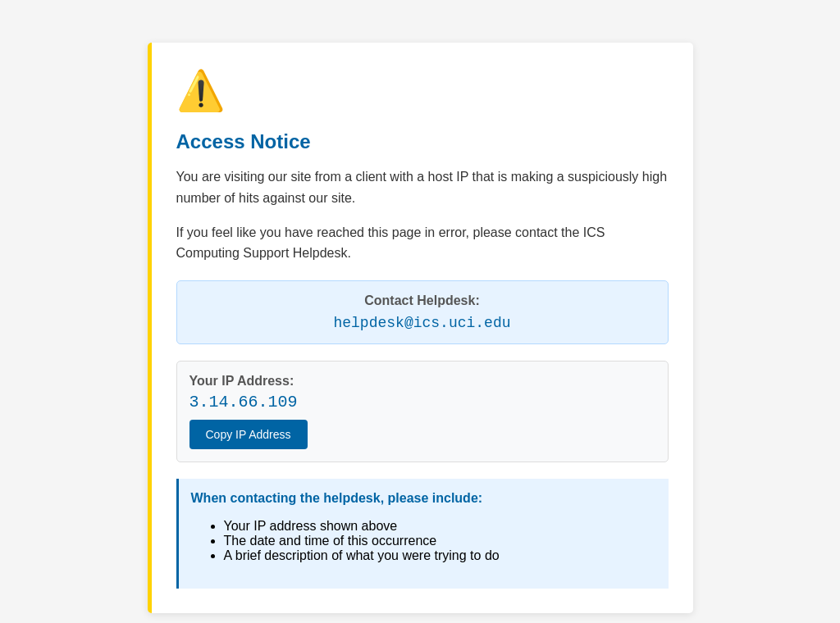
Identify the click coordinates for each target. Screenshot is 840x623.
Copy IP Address (249, 434)
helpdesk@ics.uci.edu (422, 323)
